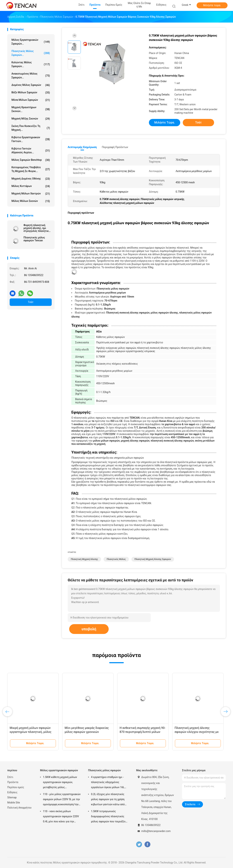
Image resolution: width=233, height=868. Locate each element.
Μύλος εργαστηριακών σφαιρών (59, 770)
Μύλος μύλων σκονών (31, 201)
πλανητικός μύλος (116, 559)
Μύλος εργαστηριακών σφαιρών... (31, 42)
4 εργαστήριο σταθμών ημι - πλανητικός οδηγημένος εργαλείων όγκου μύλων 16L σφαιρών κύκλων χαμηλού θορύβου (108, 783)
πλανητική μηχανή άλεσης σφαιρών (153, 559)
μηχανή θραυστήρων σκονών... (31, 109)
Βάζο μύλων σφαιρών (31, 93)
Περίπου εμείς (16, 787)
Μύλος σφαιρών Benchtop (31, 160)
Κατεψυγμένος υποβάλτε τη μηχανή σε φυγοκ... (31, 169)
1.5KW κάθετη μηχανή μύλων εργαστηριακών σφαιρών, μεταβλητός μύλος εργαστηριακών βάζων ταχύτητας (60, 783)
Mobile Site (14, 803)
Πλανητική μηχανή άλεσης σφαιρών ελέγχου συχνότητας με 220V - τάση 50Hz (197, 732)
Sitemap (12, 797)
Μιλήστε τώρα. (212, 5)
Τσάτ (31, 302)
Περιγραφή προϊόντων (115, 147)
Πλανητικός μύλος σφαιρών (104, 770)
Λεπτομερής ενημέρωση (82, 147)
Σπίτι (10, 777)
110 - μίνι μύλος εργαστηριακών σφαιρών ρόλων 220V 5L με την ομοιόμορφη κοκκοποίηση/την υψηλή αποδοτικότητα (62, 800)
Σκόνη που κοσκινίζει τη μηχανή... (31, 128)
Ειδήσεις (12, 792)
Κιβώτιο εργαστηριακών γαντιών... (31, 139)
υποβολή (89, 629)
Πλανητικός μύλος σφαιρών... (31, 53)
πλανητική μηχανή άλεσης (84, 559)
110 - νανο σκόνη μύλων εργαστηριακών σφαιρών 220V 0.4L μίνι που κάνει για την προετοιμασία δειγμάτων (61, 817)
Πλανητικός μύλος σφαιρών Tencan (34, 239)
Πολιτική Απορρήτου (19, 808)
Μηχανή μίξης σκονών (31, 119)
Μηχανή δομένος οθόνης (31, 179)
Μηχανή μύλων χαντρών (31, 194)
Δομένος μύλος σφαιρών (31, 85)
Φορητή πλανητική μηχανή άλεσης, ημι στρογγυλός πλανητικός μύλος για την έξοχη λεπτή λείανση (37, 228)
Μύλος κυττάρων (31, 186)
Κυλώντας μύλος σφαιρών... (31, 64)
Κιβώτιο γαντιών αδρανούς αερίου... (31, 150)
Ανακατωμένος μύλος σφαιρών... (31, 76)
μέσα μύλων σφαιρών (31, 100)
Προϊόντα (13, 782)
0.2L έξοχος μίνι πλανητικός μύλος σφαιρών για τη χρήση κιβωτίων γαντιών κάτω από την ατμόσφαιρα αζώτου (108, 800)
